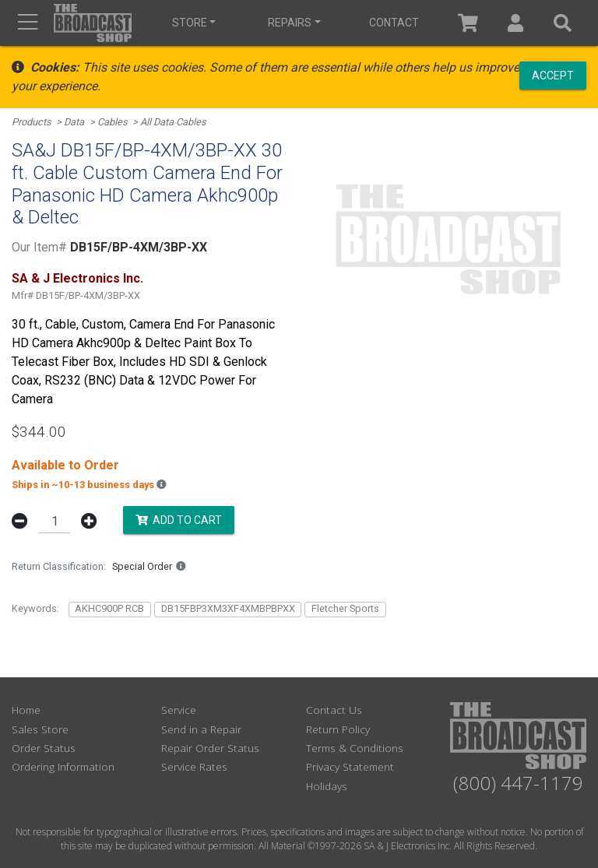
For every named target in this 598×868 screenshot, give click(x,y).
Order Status (44, 748)
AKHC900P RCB (109, 608)
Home (26, 710)
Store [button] (190, 23)
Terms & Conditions (355, 748)
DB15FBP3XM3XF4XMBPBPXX (228, 608)
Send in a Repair (201, 729)
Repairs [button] (290, 23)
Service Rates (194, 766)
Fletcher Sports (345, 608)
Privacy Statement (350, 766)
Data (74, 122)
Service (179, 710)
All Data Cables (173, 122)
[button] (516, 23)
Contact (394, 23)
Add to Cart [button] (179, 520)
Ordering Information (63, 766)
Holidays (327, 786)
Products (32, 122)
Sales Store (40, 729)
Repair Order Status (210, 748)
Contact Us (334, 710)
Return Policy (338, 729)
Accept (553, 75)
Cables (113, 122)
